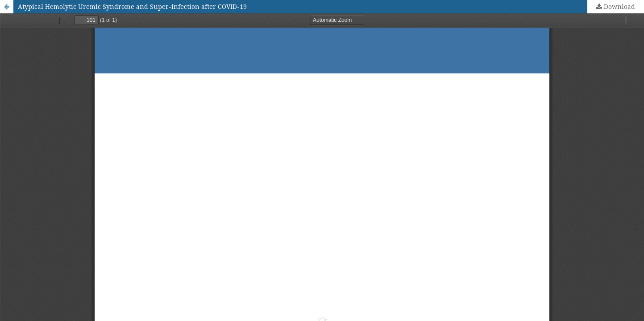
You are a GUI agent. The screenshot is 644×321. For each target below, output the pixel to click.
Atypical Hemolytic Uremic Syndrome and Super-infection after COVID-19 (132, 6)
